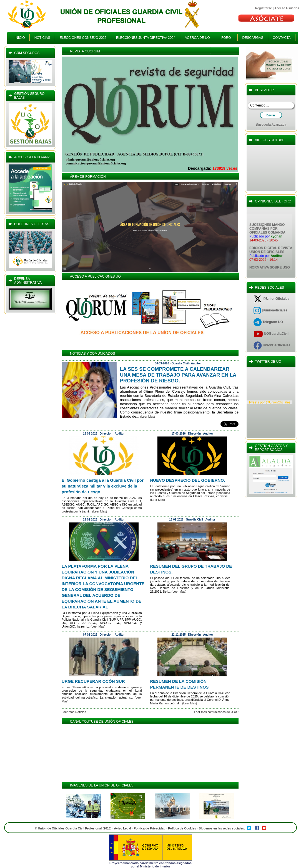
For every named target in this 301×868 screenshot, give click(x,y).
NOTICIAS (42, 38)
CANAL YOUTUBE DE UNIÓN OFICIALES (102, 722)
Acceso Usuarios (287, 8)
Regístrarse (264, 8)
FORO (226, 38)
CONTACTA (282, 38)
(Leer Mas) (148, 417)
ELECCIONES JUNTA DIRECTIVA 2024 (146, 38)
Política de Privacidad (150, 828)
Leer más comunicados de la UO (216, 712)
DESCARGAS (253, 38)
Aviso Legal (123, 828)
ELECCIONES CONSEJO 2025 (83, 38)
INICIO (20, 38)
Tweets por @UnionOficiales (270, 402)
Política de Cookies (182, 828)
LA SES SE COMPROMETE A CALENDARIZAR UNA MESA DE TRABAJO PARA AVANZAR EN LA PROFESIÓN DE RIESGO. (178, 375)
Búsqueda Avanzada (271, 125)
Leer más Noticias (74, 712)
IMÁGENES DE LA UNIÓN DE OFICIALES (102, 785)
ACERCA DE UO (197, 38)
